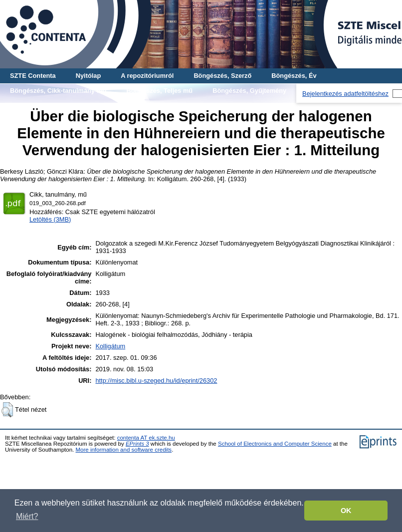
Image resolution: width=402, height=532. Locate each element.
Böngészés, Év (294, 76)
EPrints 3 (137, 444)
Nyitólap (88, 76)
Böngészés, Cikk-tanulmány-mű (58, 91)
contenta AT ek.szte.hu (146, 438)
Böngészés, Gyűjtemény (249, 91)
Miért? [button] (27, 516)
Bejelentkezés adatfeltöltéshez (345, 94)
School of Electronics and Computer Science (275, 444)
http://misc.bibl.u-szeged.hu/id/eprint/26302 (156, 381)
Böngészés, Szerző (222, 76)
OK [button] (346, 511)
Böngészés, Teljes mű (159, 91)
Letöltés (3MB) (50, 219)
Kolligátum (110, 346)
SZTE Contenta (33, 76)
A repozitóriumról (147, 76)
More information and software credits (123, 450)
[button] (7, 410)
